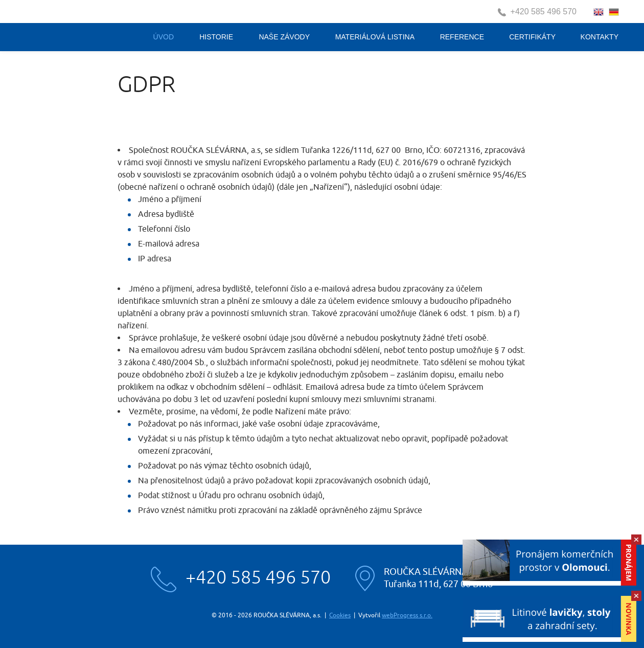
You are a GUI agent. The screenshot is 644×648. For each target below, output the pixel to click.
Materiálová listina (375, 37)
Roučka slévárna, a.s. (80, 27)
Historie (216, 37)
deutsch (614, 12)
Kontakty (600, 37)
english (599, 12)
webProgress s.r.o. (407, 615)
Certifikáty (532, 37)
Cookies (340, 615)
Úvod (164, 37)
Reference (462, 37)
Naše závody (284, 37)
